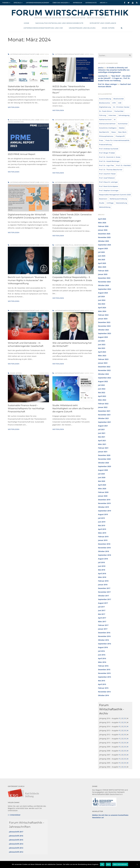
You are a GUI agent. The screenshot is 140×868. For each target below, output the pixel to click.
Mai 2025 (102, 260)
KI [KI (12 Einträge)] (115, 120)
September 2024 (105, 289)
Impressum (78, 3)
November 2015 (104, 673)
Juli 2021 (101, 429)
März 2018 (102, 577)
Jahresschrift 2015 (16, 840)
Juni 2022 (102, 389)
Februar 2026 (103, 226)
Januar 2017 (103, 629)
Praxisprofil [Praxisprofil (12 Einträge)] (120, 136)
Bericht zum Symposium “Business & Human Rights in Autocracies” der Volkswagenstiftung (27, 280)
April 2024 (102, 308)
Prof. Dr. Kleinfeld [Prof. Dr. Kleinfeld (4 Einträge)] (123, 165)
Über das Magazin (60, 3)
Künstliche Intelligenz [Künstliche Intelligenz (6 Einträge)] (108, 128)
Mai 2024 (102, 304)
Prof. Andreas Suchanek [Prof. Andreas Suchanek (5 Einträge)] (109, 149)
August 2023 (103, 337)
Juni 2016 (102, 655)
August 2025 (103, 248)
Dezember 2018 (104, 544)
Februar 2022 (103, 404)
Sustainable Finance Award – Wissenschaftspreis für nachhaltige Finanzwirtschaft (26, 408)
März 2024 (102, 311)
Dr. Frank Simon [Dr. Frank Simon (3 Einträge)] (106, 111)
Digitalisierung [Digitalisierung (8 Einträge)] (105, 107)
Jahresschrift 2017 (16, 832)
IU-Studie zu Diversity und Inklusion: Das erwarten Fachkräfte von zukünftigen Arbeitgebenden (114, 70)
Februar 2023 (103, 359)
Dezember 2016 (104, 633)
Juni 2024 (102, 300)
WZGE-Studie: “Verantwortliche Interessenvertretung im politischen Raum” (71, 90)
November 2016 (104, 636)
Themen (5, 3)
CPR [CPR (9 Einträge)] (114, 103)
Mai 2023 (102, 348)
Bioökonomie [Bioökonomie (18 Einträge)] (104, 103)
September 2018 (105, 555)
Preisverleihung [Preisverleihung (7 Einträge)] (105, 145)
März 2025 (102, 267)
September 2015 (105, 677)
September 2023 (105, 333)
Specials (17, 3)
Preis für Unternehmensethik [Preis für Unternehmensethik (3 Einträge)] (117, 140)
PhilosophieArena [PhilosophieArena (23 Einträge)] (106, 136)
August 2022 (103, 381)
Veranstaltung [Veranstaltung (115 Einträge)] (121, 203)
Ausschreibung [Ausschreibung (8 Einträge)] (105, 99)
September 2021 (105, 422)
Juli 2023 (101, 341)
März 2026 (102, 223)
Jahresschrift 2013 (16, 848)
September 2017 (105, 599)
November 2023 (104, 326)
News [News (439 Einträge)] (114, 132)
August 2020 (103, 470)
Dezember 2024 (104, 278)
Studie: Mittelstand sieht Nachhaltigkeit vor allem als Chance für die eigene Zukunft (73, 408)
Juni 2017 (102, 610)
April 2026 (102, 219)
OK (102, 864)
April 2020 (102, 485)
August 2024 (103, 293)
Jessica (101, 68)
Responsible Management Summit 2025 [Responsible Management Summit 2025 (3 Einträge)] (115, 195)
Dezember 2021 (104, 411)
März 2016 (102, 662)
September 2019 (105, 511)
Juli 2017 (101, 607)
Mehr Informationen (120, 864)
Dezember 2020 (104, 455)
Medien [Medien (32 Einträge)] (122, 128)
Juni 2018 (102, 566)
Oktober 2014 (103, 695)
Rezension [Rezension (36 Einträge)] (103, 199)
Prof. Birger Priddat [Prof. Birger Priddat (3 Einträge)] (107, 153)
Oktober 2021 (103, 418)
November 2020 (104, 459)
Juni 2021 (102, 433)
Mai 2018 (102, 570)
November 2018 (104, 548)
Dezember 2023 (104, 322)
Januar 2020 (103, 496)
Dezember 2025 (104, 234)
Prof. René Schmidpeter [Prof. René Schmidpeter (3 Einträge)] (109, 186)
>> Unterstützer (14, 815)
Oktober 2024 (103, 285)
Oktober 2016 (103, 640)
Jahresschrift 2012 (16, 852)
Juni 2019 (102, 522)
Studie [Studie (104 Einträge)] (102, 203)
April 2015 (102, 684)
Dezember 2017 (104, 588)
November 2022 (104, 370)
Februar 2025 (103, 271)
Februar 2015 (103, 688)
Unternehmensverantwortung (24, 54)
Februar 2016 (103, 666)
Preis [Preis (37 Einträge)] (101, 140)
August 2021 (103, 426)
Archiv (103, 3)
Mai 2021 (102, 437)
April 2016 (102, 658)
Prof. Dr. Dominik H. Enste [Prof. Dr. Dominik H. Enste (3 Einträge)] (110, 157)
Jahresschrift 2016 (16, 836)
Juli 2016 (101, 651)
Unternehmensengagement (38, 3)
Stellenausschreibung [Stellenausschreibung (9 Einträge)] (118, 199)
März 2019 (102, 533)
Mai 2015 (102, 681)
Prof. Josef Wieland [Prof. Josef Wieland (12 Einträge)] (107, 178)
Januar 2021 (103, 452)
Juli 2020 (101, 474)
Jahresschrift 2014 (16, 844)
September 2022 (105, 378)
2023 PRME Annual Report (22, 154)
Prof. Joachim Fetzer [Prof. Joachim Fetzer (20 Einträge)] (107, 174)
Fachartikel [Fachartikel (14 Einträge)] (119, 111)
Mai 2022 (102, 393)
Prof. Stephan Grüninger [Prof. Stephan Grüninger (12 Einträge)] (109, 191)
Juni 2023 (102, 344)
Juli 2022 (101, 385)
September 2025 (105, 245)
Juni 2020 (102, 477)
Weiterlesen (14, 107)
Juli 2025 (101, 252)
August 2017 (103, 603)
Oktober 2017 (103, 596)
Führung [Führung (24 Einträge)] (103, 115)
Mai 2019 (102, 525)
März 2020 (102, 489)
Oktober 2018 (103, 551)
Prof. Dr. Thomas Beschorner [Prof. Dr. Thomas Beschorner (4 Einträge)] (111, 170)
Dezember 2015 (104, 670)
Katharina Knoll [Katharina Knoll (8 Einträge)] (105, 120)
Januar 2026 (103, 230)
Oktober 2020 (103, 463)
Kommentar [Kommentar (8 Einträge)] (123, 124)
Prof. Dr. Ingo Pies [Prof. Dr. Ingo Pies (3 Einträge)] (106, 165)
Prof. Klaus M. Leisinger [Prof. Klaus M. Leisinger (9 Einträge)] (108, 182)
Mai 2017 (102, 614)
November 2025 (104, 237)
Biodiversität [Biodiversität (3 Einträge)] (119, 99)
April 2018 (102, 573)
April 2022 (102, 396)
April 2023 (102, 352)
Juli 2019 (101, 518)
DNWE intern (16, 373)
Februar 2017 (103, 625)
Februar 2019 (103, 537)
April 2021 (102, 441)
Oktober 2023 (103, 330)
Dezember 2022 (104, 367)
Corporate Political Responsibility (71, 245)
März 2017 (102, 622)
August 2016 (103, 647)
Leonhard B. (103, 76)
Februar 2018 (103, 581)
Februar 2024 (103, 315)
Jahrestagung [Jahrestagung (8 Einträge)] (124, 115)
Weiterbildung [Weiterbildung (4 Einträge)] (105, 207)
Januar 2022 (103, 407)
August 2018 (103, 559)
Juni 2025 (102, 256)
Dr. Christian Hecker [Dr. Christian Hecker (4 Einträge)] (121, 107)
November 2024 (104, 282)
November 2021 (104, 415)
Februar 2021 (103, 448)
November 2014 (104, 692)
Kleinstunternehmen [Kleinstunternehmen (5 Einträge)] (107, 124)
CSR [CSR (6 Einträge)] (120, 103)
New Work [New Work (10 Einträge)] (122, 132)
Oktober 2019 (103, 507)
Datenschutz (91, 3)
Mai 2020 (102, 481)
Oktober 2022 (103, 374)
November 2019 (104, 503)
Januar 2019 (103, 540)
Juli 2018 (101, 562)
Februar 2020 (103, 492)
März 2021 (102, 444)
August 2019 (103, 514)
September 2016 (105, 644)
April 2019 (102, 529)
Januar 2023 (103, 363)
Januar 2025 (103, 274)
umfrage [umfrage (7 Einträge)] (110, 203)
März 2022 (102, 400)
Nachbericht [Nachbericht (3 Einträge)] (104, 132)
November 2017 (104, 592)
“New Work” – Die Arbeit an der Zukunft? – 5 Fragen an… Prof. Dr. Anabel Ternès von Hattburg (114, 78)
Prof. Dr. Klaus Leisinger (108, 84)
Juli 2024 (101, 296)
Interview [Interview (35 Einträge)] (112, 115)
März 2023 (102, 356)
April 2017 (102, 618)
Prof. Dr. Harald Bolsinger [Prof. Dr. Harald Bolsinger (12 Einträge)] (109, 161)
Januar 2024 (103, 319)
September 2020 (105, 466)
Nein (108, 864)
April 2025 (102, 263)
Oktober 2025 (103, 241)
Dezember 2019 (104, 500)
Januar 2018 (103, 585)
